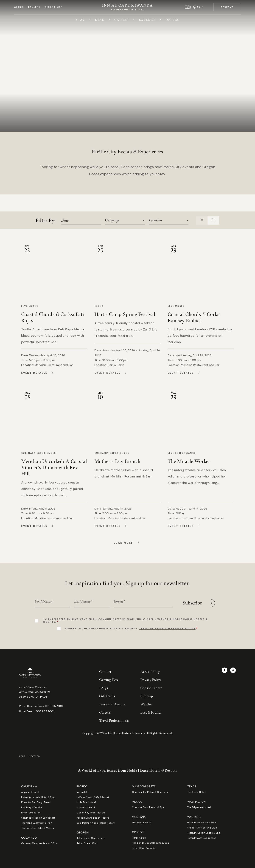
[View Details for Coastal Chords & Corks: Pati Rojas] (53, 373)
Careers (105, 713)
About (19, 7)
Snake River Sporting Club (202, 828)
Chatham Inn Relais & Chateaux (150, 792)
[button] (227, 7)
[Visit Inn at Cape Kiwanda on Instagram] (233, 670)
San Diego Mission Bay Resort (38, 818)
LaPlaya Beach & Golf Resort (93, 797)
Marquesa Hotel (86, 808)
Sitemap (147, 696)
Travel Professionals (114, 721)
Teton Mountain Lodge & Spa (204, 833)
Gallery (34, 7)
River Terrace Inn (31, 813)
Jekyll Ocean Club (87, 843)
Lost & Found (150, 713)
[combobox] (124, 220)
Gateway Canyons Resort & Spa (39, 843)
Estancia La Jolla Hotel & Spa (38, 797)
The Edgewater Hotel (199, 807)
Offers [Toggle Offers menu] (172, 20)
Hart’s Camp (139, 838)
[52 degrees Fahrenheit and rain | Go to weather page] (198, 7)
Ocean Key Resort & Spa (91, 813)
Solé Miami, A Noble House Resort (96, 823)
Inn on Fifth (83, 792)
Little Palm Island (86, 802)
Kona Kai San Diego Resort (36, 802)
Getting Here (109, 680)
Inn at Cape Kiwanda (144, 848)
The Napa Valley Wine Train (37, 823)
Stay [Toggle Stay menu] (80, 20)
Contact (105, 672)
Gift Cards (107, 696)
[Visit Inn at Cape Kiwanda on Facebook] (225, 670)
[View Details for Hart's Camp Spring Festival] (126, 373)
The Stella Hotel (196, 792)
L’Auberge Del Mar (32, 808)
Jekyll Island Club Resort (91, 838)
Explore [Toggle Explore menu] (147, 20)
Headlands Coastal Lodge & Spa (151, 843)
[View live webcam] (188, 7)
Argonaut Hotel (30, 792)
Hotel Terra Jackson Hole (202, 823)
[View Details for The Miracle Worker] (200, 526)
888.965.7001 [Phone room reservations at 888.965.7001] (54, 706)
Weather (147, 704)
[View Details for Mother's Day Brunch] (126, 526)
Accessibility (150, 672)
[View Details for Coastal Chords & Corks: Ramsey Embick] (200, 373)
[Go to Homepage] (128, 6)
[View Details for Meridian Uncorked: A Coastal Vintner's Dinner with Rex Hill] (53, 526)
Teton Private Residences (202, 838)
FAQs (103, 688)
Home (22, 756)
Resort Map (54, 7)
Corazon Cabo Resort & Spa (148, 807)
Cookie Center (151, 688)
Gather (122, 20)
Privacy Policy (151, 680)
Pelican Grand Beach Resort (93, 818)
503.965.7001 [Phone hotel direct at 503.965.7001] (45, 711)
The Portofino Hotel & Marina (38, 828)
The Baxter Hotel (141, 823)
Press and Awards (112, 704)
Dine (100, 20)
